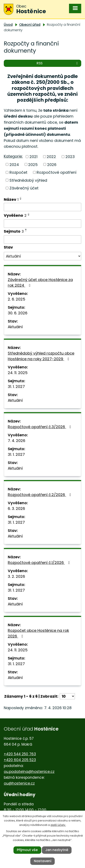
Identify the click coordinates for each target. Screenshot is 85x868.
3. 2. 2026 (16, 576)
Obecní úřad (30, 25)
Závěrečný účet (24, 188)
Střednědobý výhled (28, 180)
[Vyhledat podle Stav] (42, 256)
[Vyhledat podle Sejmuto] (42, 240)
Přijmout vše (27, 850)
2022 (51, 157)
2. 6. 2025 (17, 299)
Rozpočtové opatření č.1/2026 (40, 563)
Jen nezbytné (57, 850)
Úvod (8, 25)
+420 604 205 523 (20, 760)
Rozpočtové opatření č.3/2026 (40, 427)
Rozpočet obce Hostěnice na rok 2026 (38, 633)
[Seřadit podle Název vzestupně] (21, 197)
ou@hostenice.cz (19, 783)
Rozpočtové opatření (56, 172)
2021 (33, 157)
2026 (52, 164)
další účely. (58, 825)
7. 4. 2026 (17, 441)
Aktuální (15, 327)
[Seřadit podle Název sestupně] (21, 199)
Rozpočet (18, 172)
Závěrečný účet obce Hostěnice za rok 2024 (40, 282)
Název (11, 199)
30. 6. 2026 (18, 313)
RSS (58, 63)
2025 (33, 164)
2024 (14, 164)
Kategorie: (13, 156)
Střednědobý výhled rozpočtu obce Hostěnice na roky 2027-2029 (41, 356)
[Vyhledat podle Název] (42, 207)
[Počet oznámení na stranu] (67, 696)
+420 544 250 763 (20, 754)
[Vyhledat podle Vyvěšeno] (42, 224)
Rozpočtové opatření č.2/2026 (40, 495)
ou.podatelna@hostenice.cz (29, 772)
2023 (70, 157)
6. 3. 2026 (16, 508)
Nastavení (43, 861)
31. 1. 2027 (16, 387)
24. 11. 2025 (18, 373)
